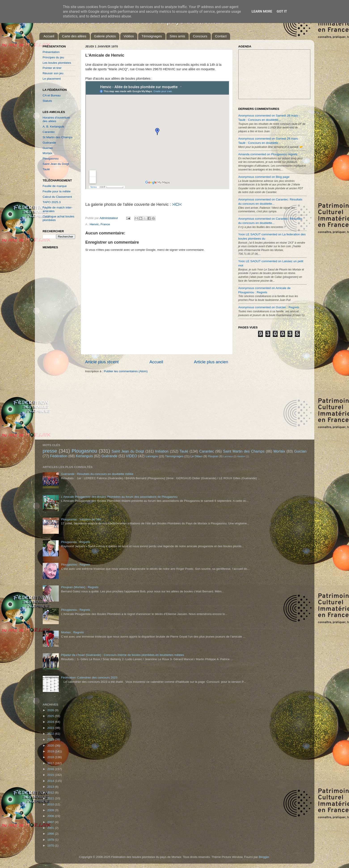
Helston (241, 456)
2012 (51, 792)
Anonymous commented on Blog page (264, 177)
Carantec (49, 132)
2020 (51, 746)
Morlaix (48, 153)
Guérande (49, 143)
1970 (51, 846)
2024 (51, 722)
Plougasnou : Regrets (76, 542)
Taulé (46, 169)
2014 (51, 781)
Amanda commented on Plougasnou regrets (268, 154)
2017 (51, 763)
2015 (51, 775)
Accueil (49, 36)
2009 (51, 810)
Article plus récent (102, 362)
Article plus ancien (211, 362)
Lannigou (152, 456)
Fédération (59, 456)
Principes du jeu (53, 57)
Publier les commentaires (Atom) (126, 371)
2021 (51, 739)
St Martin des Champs (58, 137)
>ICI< (177, 204)
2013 (51, 787)
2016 (51, 769)
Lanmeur (228, 456)
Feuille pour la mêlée (57, 191)
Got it (282, 11)
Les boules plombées (57, 63)
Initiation (162, 451)
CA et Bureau (52, 95)
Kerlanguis (84, 456)
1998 (51, 834)
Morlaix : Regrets (72, 632)
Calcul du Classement (57, 197)
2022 (51, 734)
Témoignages (152, 36)
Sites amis (177, 36)
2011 (51, 798)
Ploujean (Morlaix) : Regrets (80, 587)
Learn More (262, 11)
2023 (51, 728)
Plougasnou (51, 158)
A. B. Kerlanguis (54, 127)
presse (50, 451)
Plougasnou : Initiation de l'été (81, 519)
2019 (51, 751)
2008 (51, 816)
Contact (221, 36)
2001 (51, 828)
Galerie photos (105, 36)
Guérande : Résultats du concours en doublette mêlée (97, 474)
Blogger (264, 857)
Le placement (52, 79)
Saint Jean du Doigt (56, 164)
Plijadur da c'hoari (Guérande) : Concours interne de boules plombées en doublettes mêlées (123, 655)
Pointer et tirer (52, 68)
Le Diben (197, 456)
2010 (51, 804)
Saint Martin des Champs (244, 451)
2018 (51, 757)
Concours (200, 36)
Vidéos (129, 36)
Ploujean (213, 456)
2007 (51, 822)
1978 (51, 840)
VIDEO (131, 456)
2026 (51, 710)
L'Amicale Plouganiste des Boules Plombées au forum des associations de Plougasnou (119, 497)
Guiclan (48, 148)
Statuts (47, 101)
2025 (51, 716)
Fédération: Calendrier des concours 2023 (89, 678)
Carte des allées (74, 36)
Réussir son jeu (53, 73)
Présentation (51, 52)
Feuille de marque (55, 186)
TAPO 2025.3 (52, 202)
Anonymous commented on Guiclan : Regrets (269, 307)
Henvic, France (100, 224)
